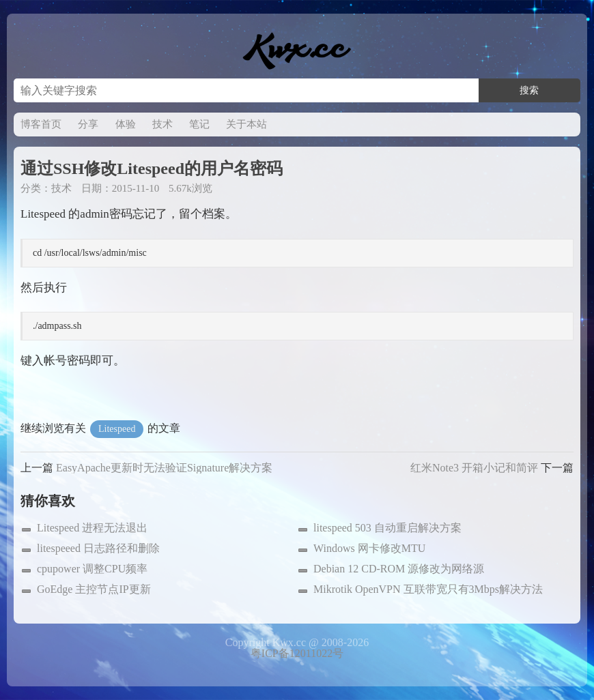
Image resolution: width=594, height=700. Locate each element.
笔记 (199, 124)
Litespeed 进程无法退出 (92, 528)
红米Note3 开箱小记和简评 (474, 468)
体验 (126, 124)
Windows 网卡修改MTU (369, 548)
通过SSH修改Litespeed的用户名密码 (152, 169)
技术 (162, 124)
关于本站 (246, 124)
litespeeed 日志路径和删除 (98, 548)
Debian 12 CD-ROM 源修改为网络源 (399, 569)
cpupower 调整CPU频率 (92, 569)
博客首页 (41, 124)
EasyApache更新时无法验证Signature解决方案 (164, 468)
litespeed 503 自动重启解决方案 (387, 528)
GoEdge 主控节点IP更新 (94, 589)
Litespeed (117, 429)
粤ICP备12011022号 (297, 653)
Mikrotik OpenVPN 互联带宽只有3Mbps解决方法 (428, 589)
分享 (88, 124)
